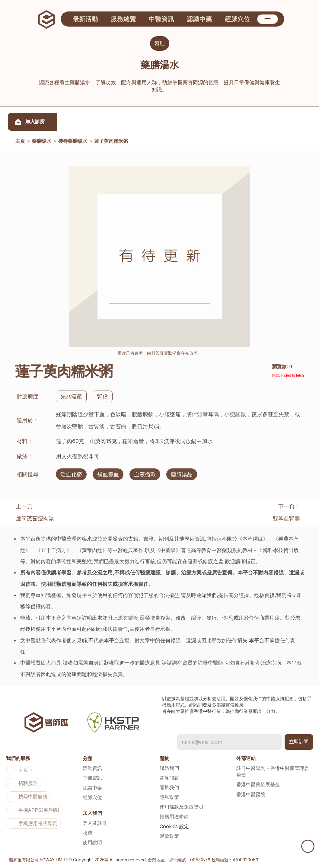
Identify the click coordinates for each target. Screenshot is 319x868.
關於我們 (169, 787)
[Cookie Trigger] (174, 826)
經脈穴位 (92, 797)
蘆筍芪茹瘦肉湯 (35, 518)
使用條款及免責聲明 (181, 807)
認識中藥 (92, 788)
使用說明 (92, 842)
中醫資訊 (92, 778)
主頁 (20, 142)
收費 (88, 833)
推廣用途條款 (174, 816)
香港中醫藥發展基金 (258, 784)
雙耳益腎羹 (286, 518)
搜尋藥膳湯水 (73, 142)
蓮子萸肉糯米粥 (111, 142)
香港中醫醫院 (251, 794)
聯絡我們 (169, 768)
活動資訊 (92, 768)
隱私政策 (169, 797)
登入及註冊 (95, 823)
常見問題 (169, 778)
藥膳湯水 (42, 142)
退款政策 (169, 836)
